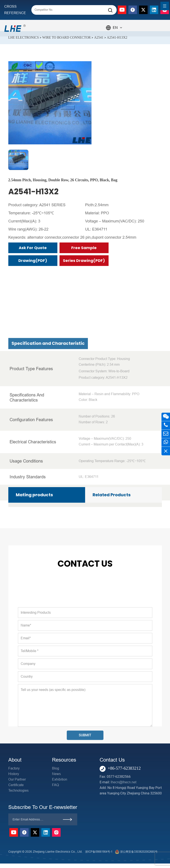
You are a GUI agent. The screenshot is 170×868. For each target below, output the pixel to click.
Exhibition (60, 779)
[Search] (110, 10)
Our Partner (17, 779)
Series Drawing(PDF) (84, 261)
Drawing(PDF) (33, 261)
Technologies (18, 790)
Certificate (16, 785)
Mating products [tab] (34, 495)
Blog (56, 768)
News (56, 774)
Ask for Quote (33, 248)
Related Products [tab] (112, 495)
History (14, 774)
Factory (14, 768)
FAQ (55, 785)
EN (117, 28)
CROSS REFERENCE (15, 10)
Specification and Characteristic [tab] (48, 485)
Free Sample (84, 248)
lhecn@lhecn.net (124, 782)
